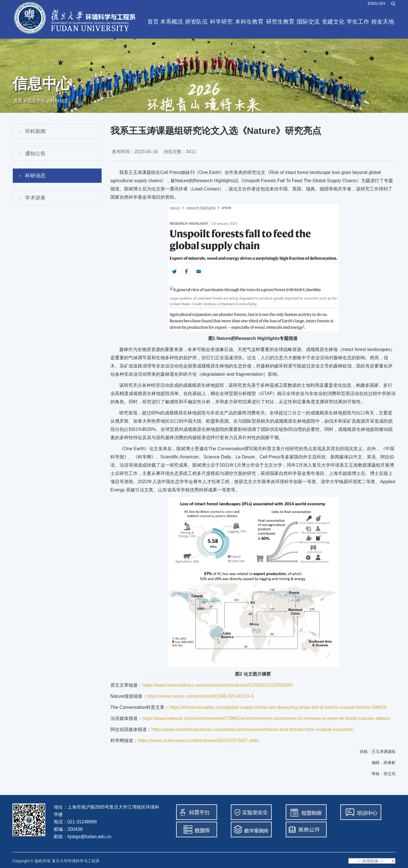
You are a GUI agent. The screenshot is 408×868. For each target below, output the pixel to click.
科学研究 (221, 22)
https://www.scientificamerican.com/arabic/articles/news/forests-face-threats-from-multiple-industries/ (253, 729)
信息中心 (36, 101)
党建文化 (333, 22)
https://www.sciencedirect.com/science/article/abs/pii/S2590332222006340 (217, 685)
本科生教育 (249, 22)
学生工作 (358, 22)
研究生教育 (280, 22)
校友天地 (383, 22)
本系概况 (172, 22)
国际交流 (308, 22)
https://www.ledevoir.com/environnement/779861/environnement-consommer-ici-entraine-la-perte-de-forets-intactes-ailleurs (266, 718)
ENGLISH (377, 3)
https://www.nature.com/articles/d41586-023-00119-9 (200, 696)
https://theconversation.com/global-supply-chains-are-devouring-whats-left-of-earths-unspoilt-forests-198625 (278, 707)
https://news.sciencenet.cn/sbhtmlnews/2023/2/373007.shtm (198, 741)
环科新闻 (35, 131)
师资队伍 (196, 22)
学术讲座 (35, 198)
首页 (153, 22)
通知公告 (35, 153)
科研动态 (59, 101)
